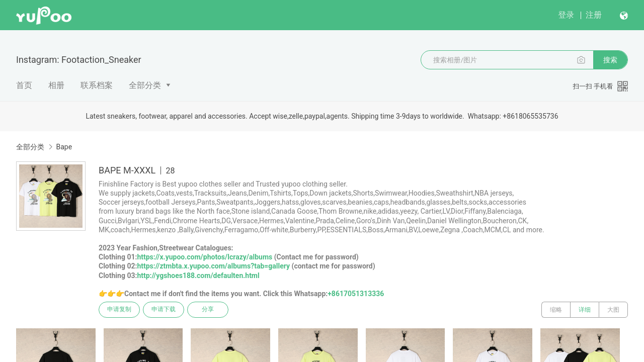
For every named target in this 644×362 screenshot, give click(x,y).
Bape (64, 147)
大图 (613, 310)
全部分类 (145, 85)
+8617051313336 (356, 294)
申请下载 (165, 310)
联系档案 (97, 85)
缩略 (556, 310)
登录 (566, 15)
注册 (594, 15)
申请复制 (120, 310)
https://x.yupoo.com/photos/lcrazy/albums (205, 257)
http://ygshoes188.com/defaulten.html (198, 276)
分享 (210, 310)
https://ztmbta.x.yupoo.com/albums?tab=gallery (213, 266)
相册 (56, 85)
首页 (24, 85)
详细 (585, 310)
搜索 (610, 60)
